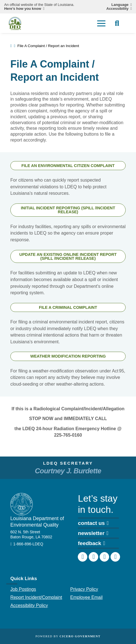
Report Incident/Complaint (36, 597)
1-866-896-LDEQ (28, 544)
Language (120, 5)
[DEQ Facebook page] (83, 557)
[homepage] (15, 24)
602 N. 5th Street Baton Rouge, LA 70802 (31, 534)
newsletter (93, 533)
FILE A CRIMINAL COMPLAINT (68, 307)
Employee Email (86, 597)
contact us (93, 523)
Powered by (68, 636)
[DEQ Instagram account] (93, 557)
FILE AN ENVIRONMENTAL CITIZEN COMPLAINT (68, 166)
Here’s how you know (23, 9)
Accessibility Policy (29, 605)
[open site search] (117, 23)
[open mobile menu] (101, 23)
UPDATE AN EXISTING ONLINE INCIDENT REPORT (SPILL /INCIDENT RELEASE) (68, 256)
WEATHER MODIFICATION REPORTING (68, 356)
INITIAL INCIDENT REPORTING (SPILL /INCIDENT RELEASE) (68, 210)
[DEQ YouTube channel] (115, 557)
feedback (91, 543)
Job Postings (23, 589)
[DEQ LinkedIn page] (104, 557)
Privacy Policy (84, 589)
